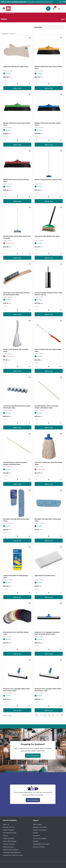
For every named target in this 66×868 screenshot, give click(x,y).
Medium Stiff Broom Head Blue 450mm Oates (48, 124)
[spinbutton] (17, 84)
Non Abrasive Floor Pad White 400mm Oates (16, 633)
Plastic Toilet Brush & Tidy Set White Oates (16, 350)
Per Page (8, 715)
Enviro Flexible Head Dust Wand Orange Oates (48, 350)
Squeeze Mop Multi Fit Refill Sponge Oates (15, 577)
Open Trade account (33, 756)
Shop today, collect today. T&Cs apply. (33, 2)
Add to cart (17, 88)
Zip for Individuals (33, 800)
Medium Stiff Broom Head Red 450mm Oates (16, 181)
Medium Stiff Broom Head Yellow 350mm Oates (48, 68)
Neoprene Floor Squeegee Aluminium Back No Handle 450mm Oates (47, 633)
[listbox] (49, 27)
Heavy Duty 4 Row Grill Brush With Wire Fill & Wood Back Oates (16, 294)
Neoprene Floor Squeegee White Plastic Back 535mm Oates (48, 690)
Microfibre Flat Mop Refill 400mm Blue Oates (48, 520)
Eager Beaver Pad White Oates (45, 576)
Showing (9, 34)
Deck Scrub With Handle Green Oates (47, 236)
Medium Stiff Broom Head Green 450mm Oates (17, 124)
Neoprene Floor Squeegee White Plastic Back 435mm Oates (17, 690)
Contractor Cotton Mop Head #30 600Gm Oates (49, 463)
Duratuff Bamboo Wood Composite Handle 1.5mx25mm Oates (15, 463)
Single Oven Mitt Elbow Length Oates (16, 67)
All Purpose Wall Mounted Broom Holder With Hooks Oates (17, 407)
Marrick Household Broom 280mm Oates (48, 180)
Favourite (30, 39)
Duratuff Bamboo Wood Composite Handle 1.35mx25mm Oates (46, 407)
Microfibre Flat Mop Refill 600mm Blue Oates (16, 520)
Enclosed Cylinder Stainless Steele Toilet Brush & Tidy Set (48, 294)
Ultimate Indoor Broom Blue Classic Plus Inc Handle (17, 237)
